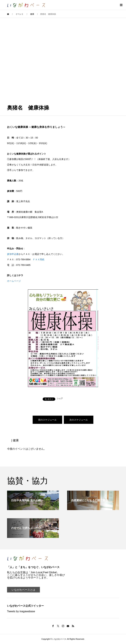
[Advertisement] (63, 43)
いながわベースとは (23, 590)
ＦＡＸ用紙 (39, 259)
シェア (60, 398)
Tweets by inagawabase (21, 611)
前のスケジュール (47, 420)
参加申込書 (13, 254)
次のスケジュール (79, 420)
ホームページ (14, 281)
